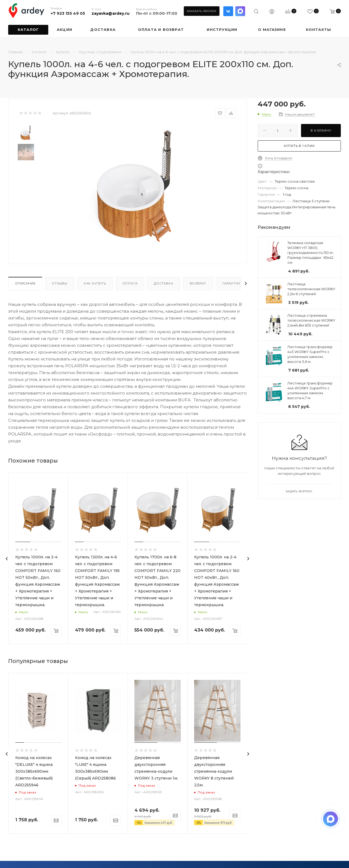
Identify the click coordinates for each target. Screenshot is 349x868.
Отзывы (60, 283)
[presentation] (7, 559)
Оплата (130, 283)
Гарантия (232, 283)
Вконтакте (228, 11)
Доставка (163, 283)
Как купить (95, 283)
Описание (25, 283)
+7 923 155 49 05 (68, 13)
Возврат (198, 283)
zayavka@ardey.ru (111, 13)
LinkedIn (240, 11)
